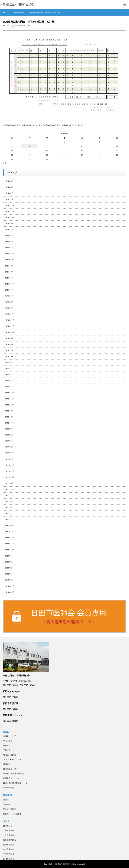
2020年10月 (10, 550)
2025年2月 (9, 242)
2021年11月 (10, 471)
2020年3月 (9, 562)
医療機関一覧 (9, 788)
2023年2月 (9, 381)
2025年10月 (10, 217)
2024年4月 (9, 296)
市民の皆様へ (9, 741)
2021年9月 (9, 483)
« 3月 (5, 163)
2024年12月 (10, 254)
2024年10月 (10, 260)
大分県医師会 (9, 831)
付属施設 (7, 764)
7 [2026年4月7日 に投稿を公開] (30, 146)
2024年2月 (9, 308)
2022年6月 (9, 429)
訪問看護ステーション (12, 778)
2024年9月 (9, 266)
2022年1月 (9, 459)
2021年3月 (9, 520)
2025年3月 (9, 236)
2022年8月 (9, 417)
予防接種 (7, 750)
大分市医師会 (9, 835)
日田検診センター (10, 769)
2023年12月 (10, 320)
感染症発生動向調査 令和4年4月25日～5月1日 (23, 125)
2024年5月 (9, 290)
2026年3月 (9, 187)
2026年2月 (9, 193)
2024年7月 (9, 278)
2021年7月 (9, 496)
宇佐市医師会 (9, 854)
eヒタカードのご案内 (12, 760)
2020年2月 (9, 568)
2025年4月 (9, 229)
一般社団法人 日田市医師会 (63, 864)
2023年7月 (9, 350)
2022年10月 (10, 405)
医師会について (10, 736)
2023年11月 (10, 326)
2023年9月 (9, 338)
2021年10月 (10, 477)
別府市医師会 (9, 845)
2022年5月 (9, 435)
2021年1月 (9, 532)
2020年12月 (10, 538)
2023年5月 (9, 363)
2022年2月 (9, 453)
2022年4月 (9, 441)
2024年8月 (9, 272)
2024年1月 (9, 314)
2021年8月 (9, 490)
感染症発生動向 (20, 25)
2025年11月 (10, 211)
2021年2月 (9, 526)
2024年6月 (9, 284)
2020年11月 (10, 544)
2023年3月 (9, 375)
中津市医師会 (9, 849)
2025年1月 (9, 248)
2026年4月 (9, 181)
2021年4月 (9, 514)
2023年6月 (9, 356)
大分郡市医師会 (10, 840)
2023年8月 (9, 344)
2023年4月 (9, 369)
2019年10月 (10, 592)
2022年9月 (9, 411)
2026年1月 (9, 199)
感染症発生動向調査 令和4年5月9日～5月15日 (63, 125)
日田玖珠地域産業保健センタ (15, 783)
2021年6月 (9, 502)
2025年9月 (9, 223)
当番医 (6, 746)
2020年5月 (9, 556)
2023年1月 (9, 387)
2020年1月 (9, 574)
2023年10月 (10, 332)
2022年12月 (10, 393)
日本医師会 (8, 826)
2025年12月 (10, 205)
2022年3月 (9, 447)
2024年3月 (9, 302)
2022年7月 (9, 423)
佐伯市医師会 (9, 859)
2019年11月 (10, 586)
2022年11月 (10, 399)
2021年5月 (9, 508)
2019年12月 (10, 580)
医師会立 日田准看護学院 (13, 774)
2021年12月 (10, 465)
